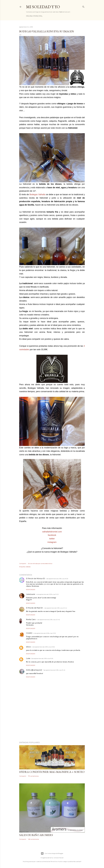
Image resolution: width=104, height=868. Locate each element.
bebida (28, 567)
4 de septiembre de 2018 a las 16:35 (57, 579)
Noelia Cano (31, 619)
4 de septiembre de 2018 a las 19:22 (47, 594)
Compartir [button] (23, 563)
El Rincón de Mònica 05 (35, 579)
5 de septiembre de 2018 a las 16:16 (42, 658)
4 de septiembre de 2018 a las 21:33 (44, 633)
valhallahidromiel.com (52, 532)
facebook (52, 535)
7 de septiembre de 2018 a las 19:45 (54, 670)
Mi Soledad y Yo (43, 7)
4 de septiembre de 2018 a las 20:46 (48, 620)
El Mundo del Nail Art (34, 608)
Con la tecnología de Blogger (52, 853)
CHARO (29, 633)
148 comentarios (33, 839)
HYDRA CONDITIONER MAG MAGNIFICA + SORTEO (52, 772)
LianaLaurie (31, 594)
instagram (52, 542)
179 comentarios (33, 776)
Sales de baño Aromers (36, 835)
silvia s (29, 647)
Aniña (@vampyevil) (34, 670)
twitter (52, 539)
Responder (31, 590)
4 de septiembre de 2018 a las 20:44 (55, 608)
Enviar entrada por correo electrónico (40, 563)
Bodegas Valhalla (37, 194)
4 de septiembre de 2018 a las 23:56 (43, 647)
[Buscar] (83, 6)
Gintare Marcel (59, 858)
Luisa (28, 658)
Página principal (34, 16)
